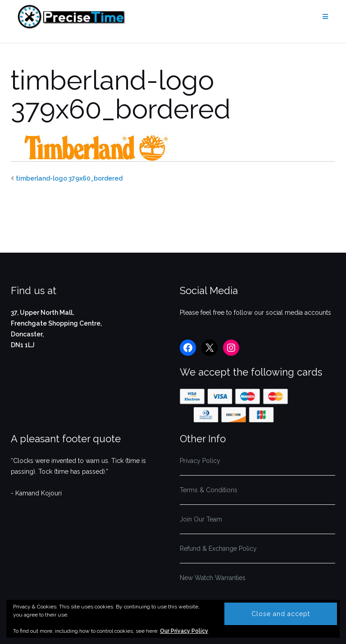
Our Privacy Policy (184, 631)
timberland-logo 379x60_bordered (69, 178)
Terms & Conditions (209, 490)
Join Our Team (201, 519)
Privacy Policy (200, 461)
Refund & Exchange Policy (218, 549)
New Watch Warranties (213, 578)
